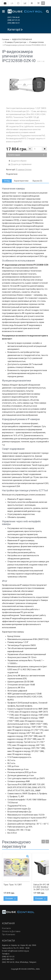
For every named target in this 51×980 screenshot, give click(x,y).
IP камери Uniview (37, 42)
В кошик (11, 898)
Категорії (14, 30)
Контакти (6, 928)
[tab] (7, 181)
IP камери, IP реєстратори (16, 42)
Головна (6, 39)
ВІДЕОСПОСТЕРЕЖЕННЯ (22, 39)
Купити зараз (26, 155)
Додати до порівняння (20, 164)
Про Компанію (9, 934)
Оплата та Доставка (11, 931)
